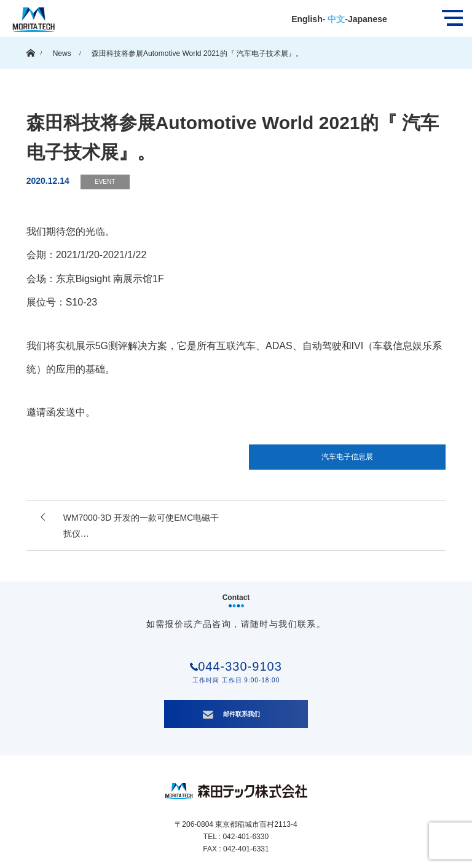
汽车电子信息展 (347, 457)
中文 (335, 19)
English (307, 19)
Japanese (368, 19)
